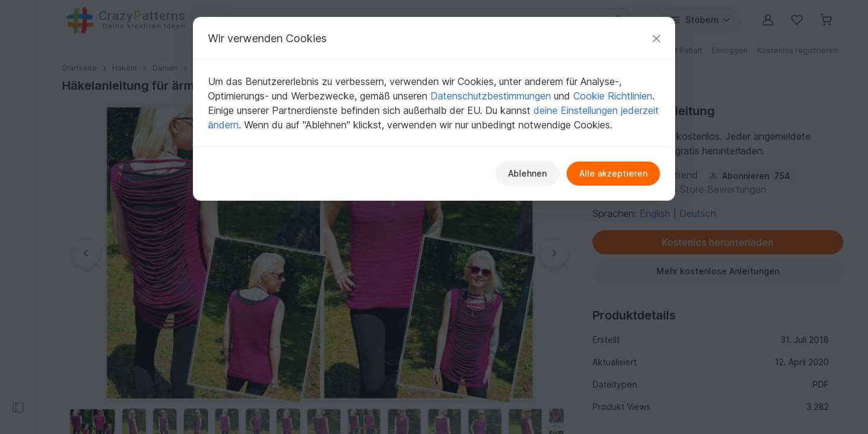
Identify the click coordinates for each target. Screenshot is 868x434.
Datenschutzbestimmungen (491, 96)
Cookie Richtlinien (613, 96)
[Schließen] (656, 38)
